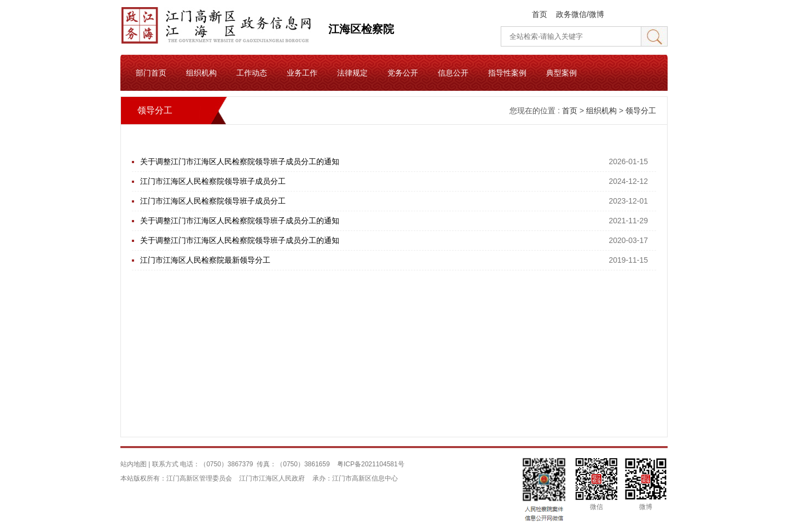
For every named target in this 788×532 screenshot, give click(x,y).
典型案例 (561, 73)
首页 (540, 14)
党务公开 (403, 73)
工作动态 (252, 73)
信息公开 (453, 73)
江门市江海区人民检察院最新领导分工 (205, 260)
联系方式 (165, 464)
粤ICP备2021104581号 (371, 464)
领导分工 (641, 111)
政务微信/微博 (580, 14)
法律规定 (352, 73)
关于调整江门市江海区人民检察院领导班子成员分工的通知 (240, 161)
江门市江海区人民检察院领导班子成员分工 (213, 181)
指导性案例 (507, 73)
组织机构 (201, 73)
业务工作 (302, 73)
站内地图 (134, 464)
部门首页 (151, 73)
